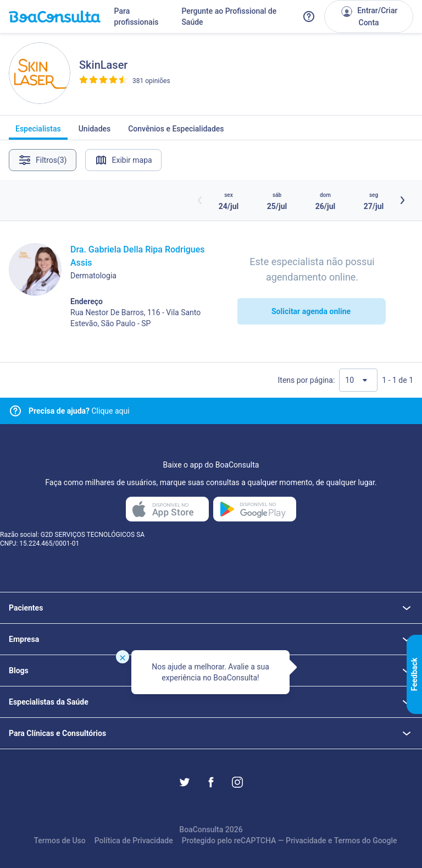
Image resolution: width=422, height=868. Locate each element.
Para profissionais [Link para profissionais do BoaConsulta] (137, 17)
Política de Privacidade (134, 840)
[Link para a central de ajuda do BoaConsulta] (309, 17)
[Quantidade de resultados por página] (358, 380)
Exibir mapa (123, 160)
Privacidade (306, 840)
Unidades (95, 132)
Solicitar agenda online (311, 311)
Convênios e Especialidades (176, 132)
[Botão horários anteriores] (200, 200)
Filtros (43, 160)
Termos (347, 840)
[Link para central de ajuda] (15, 411)
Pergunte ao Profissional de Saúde (229, 17)
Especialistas (38, 132)
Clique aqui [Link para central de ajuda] (79, 411)
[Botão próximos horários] (402, 200)
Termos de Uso (59, 840)
